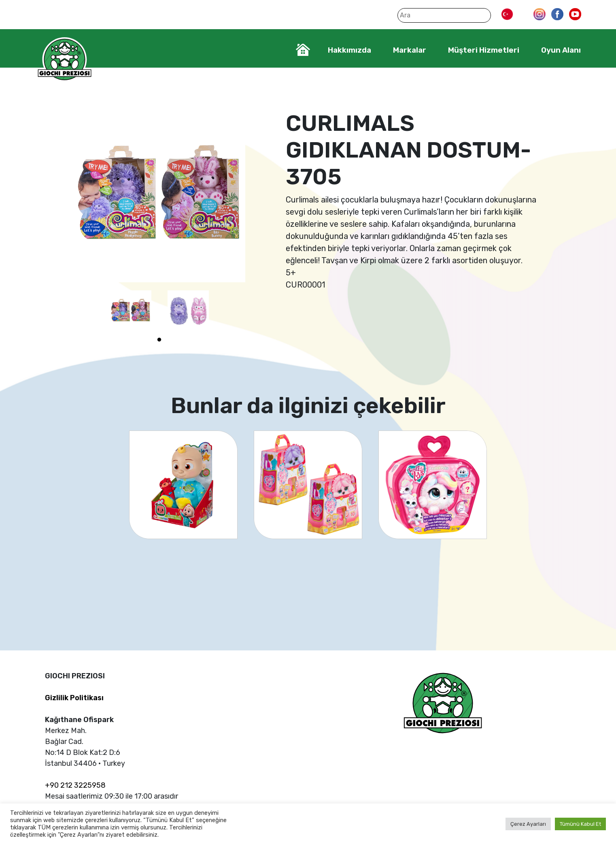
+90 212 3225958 (75, 785)
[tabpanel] (131, 311)
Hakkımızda (349, 50)
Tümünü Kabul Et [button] (580, 824)
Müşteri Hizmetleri (484, 50)
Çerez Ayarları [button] (528, 824)
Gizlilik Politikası (74, 698)
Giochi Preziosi (65, 60)
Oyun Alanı (561, 50)
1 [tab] (159, 340)
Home (303, 50)
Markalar (410, 50)
